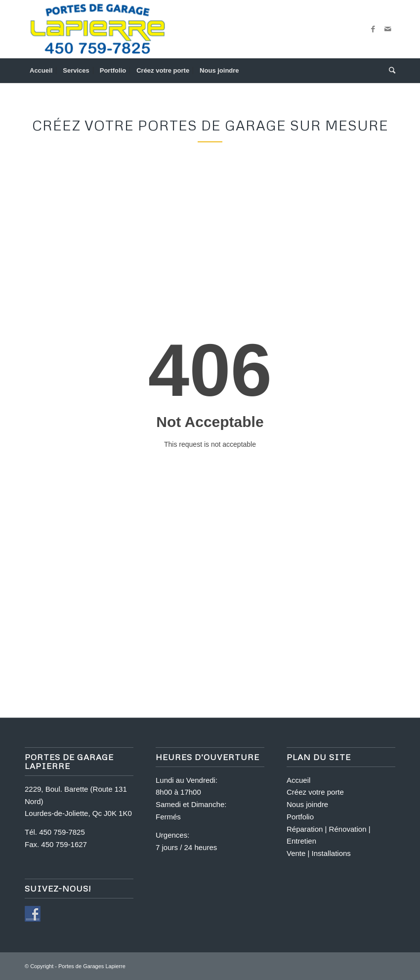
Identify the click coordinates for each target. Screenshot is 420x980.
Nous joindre (307, 804)
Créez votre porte (315, 792)
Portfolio (300, 817)
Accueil (298, 780)
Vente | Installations (319, 853)
